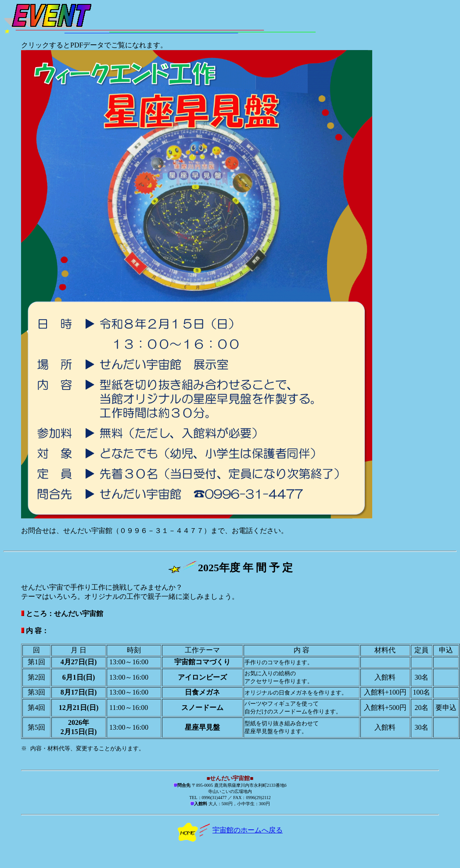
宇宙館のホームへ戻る (230, 830)
